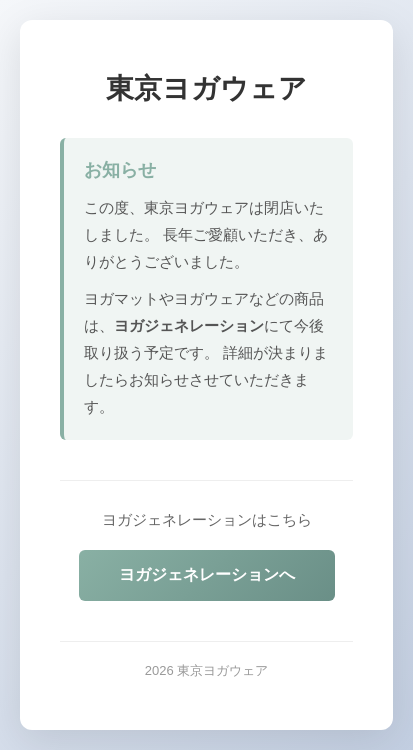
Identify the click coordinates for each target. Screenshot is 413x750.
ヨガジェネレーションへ (207, 574)
